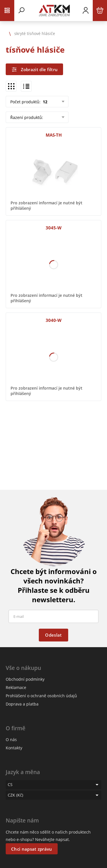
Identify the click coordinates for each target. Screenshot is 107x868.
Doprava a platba (22, 704)
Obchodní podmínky (25, 679)
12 (45, 102)
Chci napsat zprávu (32, 849)
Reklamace (16, 687)
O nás (11, 740)
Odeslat (53, 635)
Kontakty (14, 748)
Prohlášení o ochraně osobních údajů (41, 696)
